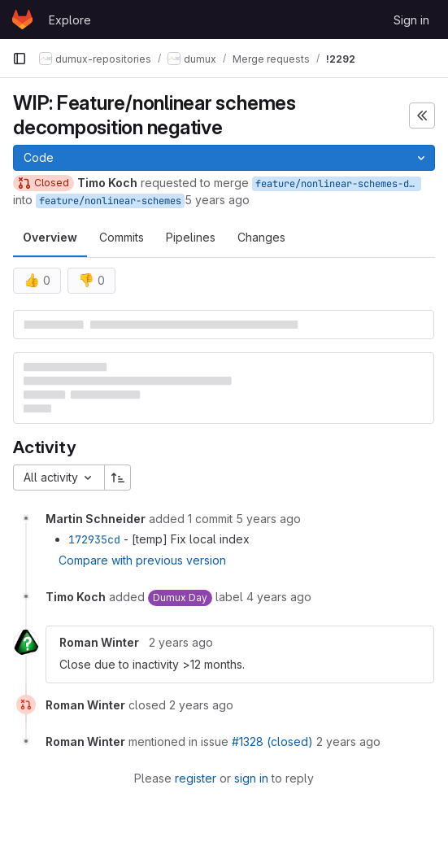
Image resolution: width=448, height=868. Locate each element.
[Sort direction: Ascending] (118, 478)
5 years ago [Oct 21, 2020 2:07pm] (217, 200)
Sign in (411, 20)
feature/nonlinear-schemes (110, 201)
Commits (122, 237)
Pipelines (191, 237)
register (196, 778)
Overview (50, 237)
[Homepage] (22, 20)
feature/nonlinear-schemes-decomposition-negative (338, 184)
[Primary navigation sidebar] (20, 59)
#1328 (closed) (272, 742)
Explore (70, 20)
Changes (261, 237)
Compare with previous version (142, 560)
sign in (251, 778)
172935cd (94, 539)
